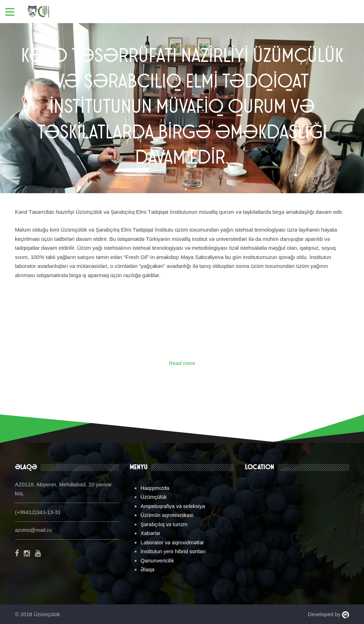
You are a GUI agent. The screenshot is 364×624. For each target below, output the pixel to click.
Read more (182, 363)
